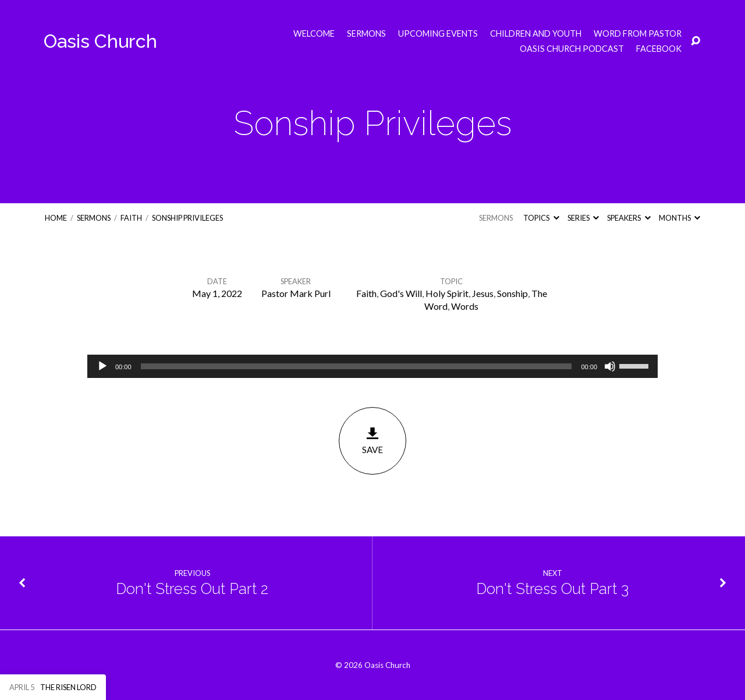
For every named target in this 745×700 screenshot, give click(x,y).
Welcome (314, 34)
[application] (372, 366)
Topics (541, 218)
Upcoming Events (438, 34)
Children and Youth (536, 34)
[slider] (356, 366)
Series (583, 218)
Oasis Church (100, 41)
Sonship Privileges (187, 218)
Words (465, 306)
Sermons (366, 34)
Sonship (512, 293)
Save (372, 441)
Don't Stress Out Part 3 (552, 589)
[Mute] (610, 366)
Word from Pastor (638, 34)
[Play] (102, 366)
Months (680, 218)
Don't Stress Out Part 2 (192, 589)
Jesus (483, 293)
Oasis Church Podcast (572, 49)
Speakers (629, 218)
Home (56, 218)
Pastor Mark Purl (296, 293)
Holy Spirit (447, 293)
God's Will (401, 293)
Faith (131, 218)
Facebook (659, 49)
